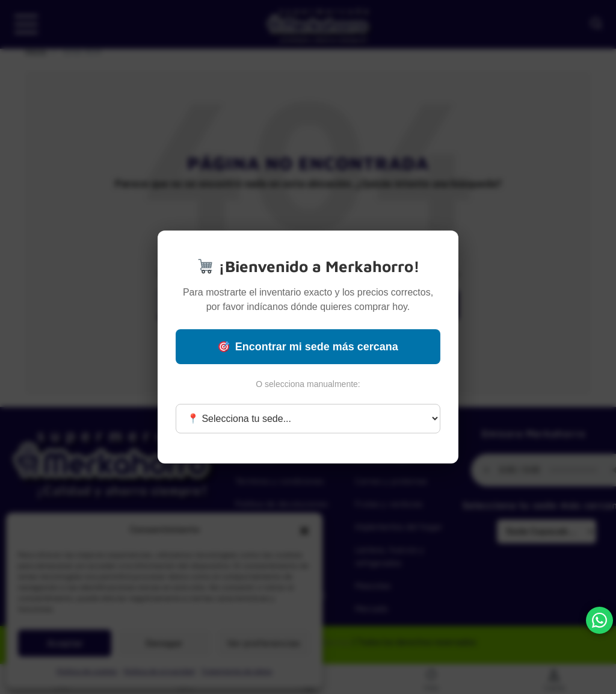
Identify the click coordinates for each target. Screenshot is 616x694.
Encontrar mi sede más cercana (308, 347)
